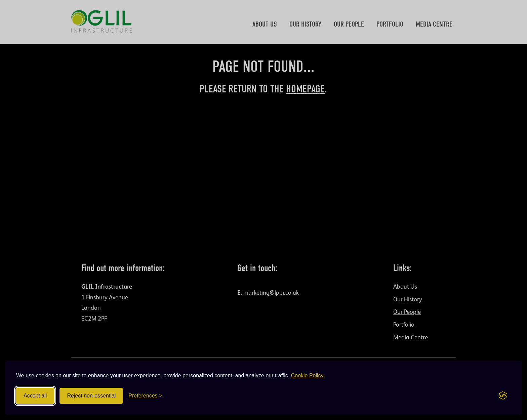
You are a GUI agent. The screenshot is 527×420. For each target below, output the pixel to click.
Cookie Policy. (308, 375)
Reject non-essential (91, 396)
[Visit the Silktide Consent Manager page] (503, 396)
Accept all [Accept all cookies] (35, 396)
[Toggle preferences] (145, 396)
